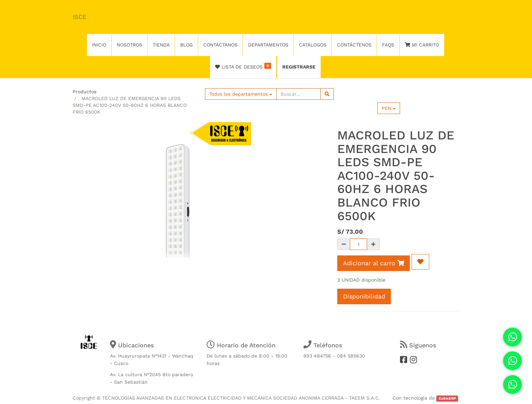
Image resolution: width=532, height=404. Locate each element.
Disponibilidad (364, 296)
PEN (389, 108)
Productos (84, 92)
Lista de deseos (243, 66)
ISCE (79, 17)
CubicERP (447, 398)
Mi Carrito (422, 45)
